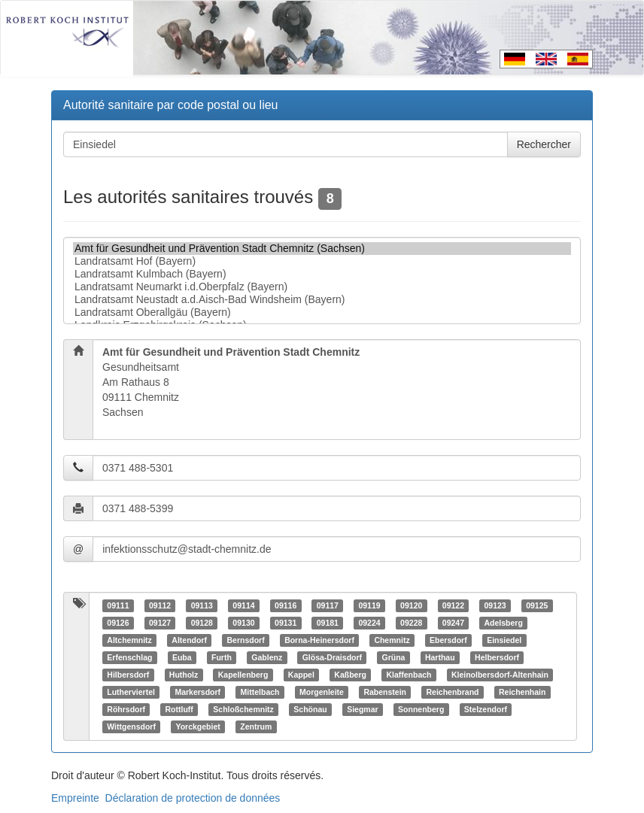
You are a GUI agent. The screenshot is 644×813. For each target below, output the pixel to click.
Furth (222, 657)
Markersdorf (197, 692)
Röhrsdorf (126, 709)
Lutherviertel (131, 692)
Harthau (440, 657)
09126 (118, 623)
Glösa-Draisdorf (332, 657)
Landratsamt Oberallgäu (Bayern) (322, 312)
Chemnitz (392, 640)
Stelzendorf (486, 709)
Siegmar (362, 709)
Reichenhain (522, 692)
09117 (328, 605)
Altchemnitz (129, 640)
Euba (182, 657)
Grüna (394, 657)
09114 (243, 605)
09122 (453, 605)
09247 (453, 623)
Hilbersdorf (128, 675)
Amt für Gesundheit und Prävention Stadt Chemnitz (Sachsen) (322, 249)
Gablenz (267, 657)
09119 (369, 605)
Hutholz (184, 675)
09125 (537, 605)
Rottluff (179, 709)
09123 (495, 605)
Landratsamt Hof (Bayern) (322, 261)
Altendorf (189, 640)
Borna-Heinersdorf (319, 640)
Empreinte (75, 798)
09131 (286, 623)
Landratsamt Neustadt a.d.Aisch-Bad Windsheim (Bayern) (322, 300)
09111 (118, 605)
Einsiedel (504, 640)
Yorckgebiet (197, 727)
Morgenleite (322, 692)
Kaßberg (350, 675)
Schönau (310, 709)
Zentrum (256, 727)
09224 (369, 623)
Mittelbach (260, 692)
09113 (202, 605)
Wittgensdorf (131, 727)
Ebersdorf (448, 640)
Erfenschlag (129, 657)
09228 (411, 623)
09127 (160, 623)
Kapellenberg (243, 675)
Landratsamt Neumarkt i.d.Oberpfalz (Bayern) (322, 287)
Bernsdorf (245, 640)
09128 (202, 623)
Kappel (301, 675)
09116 (286, 605)
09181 (328, 623)
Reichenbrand (453, 692)
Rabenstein (385, 692)
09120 (411, 605)
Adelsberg (503, 623)
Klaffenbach (409, 675)
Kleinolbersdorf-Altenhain (500, 675)
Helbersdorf (497, 657)
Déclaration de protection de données (193, 798)
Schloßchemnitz (243, 709)
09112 (160, 605)
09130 (243, 623)
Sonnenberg (421, 709)
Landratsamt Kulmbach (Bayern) (322, 274)
